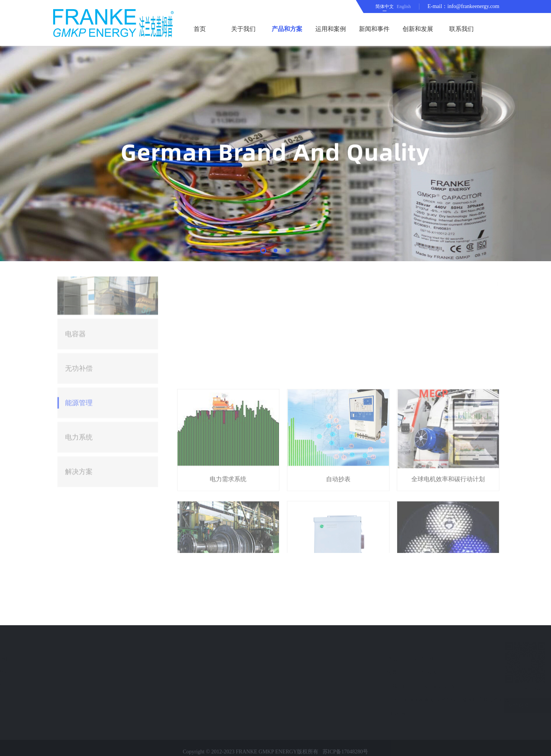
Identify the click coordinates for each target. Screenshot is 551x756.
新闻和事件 (374, 29)
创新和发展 (418, 29)
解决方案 (79, 382)
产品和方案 (287, 29)
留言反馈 (69, 686)
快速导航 (72, 644)
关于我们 (243, 29)
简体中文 (385, 7)
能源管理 (79, 313)
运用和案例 (331, 29)
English (404, 7)
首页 (200, 29)
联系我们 (461, 29)
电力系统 (79, 348)
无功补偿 (79, 279)
